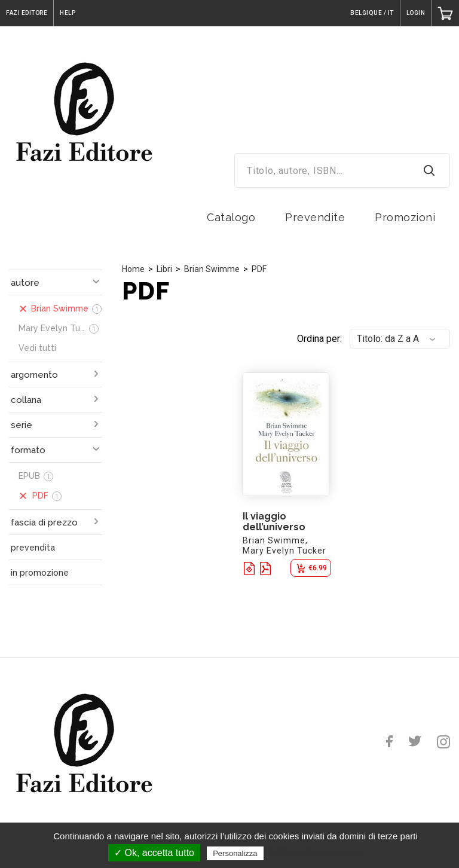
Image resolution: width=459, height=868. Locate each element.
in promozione (40, 573)
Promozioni (405, 217)
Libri (164, 269)
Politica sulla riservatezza (316, 853)
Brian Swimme (212, 269)
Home (133, 269)
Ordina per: (319, 339)
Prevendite (315, 217)
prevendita (33, 548)
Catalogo (231, 217)
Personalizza (235, 853)
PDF (259, 269)
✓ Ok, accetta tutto (154, 853)
